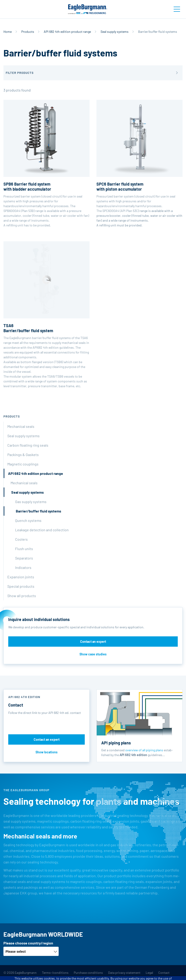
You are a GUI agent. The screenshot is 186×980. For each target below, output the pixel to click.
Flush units (24, 549)
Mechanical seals (21, 426)
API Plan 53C (129, 211)
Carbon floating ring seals (28, 445)
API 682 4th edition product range (67, 32)
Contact (164, 973)
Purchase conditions (88, 973)
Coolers (21, 539)
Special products (21, 586)
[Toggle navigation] (177, 9)
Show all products (22, 596)
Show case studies (93, 654)
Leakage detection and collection (42, 530)
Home (8, 32)
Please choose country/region (28, 943)
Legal (149, 973)
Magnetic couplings (23, 464)
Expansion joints (21, 577)
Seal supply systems (115, 32)
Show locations (46, 752)
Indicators (23, 567)
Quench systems (28, 520)
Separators (24, 558)
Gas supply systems (31, 502)
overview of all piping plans (144, 750)
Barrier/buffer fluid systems (38, 511)
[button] (93, 73)
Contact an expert (93, 642)
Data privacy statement (124, 973)
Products (28, 32)
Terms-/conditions (55, 973)
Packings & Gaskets (23, 455)
